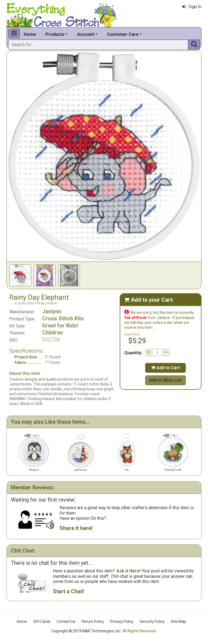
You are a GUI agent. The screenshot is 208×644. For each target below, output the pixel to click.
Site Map (178, 621)
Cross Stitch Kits (63, 318)
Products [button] (55, 34)
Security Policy (152, 621)
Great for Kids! (60, 326)
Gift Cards (42, 621)
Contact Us (66, 621)
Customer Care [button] (123, 34)
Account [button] (86, 34)
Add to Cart (165, 368)
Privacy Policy (122, 621)
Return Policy (93, 621)
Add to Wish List (165, 380)
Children (52, 333)
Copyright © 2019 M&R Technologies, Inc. (86, 631)
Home (30, 34)
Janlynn (52, 311)
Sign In (192, 7)
